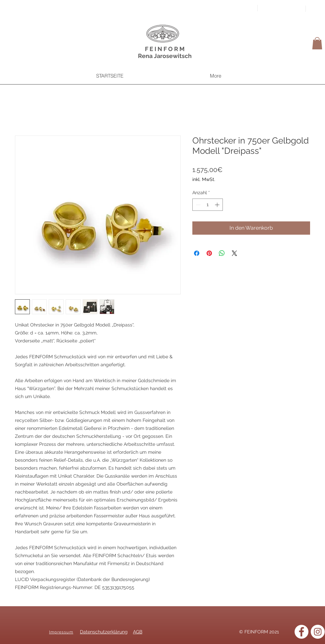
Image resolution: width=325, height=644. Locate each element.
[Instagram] (318, 632)
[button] (317, 43)
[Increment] (218, 205)
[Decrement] (197, 205)
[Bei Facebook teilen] (197, 253)
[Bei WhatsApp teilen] (222, 253)
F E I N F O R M (165, 49)
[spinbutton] (208, 205)
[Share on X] (234, 253)
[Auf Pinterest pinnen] (209, 253)
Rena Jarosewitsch (165, 56)
